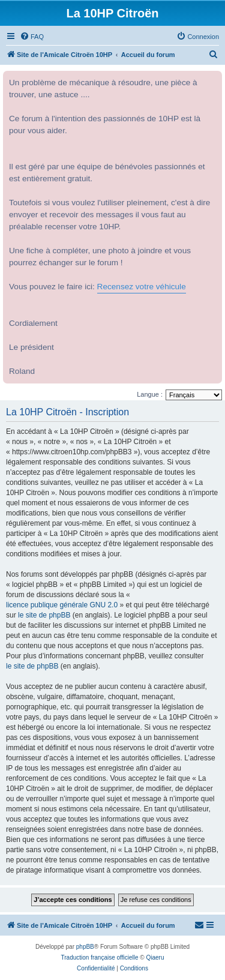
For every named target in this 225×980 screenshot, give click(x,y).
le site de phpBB (44, 615)
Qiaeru (155, 957)
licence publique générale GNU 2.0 (62, 605)
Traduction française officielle (100, 957)
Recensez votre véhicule (142, 287)
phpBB (85, 947)
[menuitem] (32, 37)
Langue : (150, 394)
